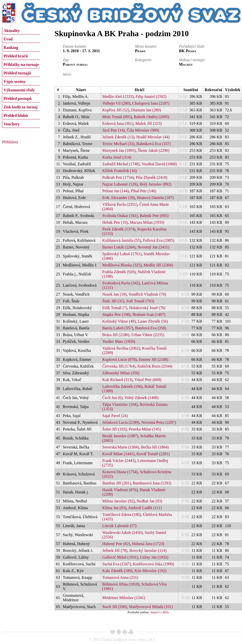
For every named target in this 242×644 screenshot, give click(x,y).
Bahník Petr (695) (154, 216)
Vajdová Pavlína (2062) (121, 348)
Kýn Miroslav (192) (150, 571)
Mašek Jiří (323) (148, 123)
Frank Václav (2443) (119, 461)
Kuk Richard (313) (117, 380)
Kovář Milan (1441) (118, 454)
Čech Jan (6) (112, 398)
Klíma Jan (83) (114, 508)
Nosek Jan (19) (114, 294)
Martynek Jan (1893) (119, 150)
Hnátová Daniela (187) (155, 198)
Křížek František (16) (119, 171)
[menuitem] (21, 31)
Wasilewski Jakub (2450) (122, 533)
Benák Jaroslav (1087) (120, 436)
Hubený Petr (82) (116, 544)
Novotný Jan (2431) (153, 247)
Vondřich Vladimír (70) (147, 294)
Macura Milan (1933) (147, 222)
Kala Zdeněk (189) (117, 571)
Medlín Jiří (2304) (158, 265)
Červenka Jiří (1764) (119, 366)
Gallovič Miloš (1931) (120, 557)
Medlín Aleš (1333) (118, 97)
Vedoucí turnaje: (192, 60)
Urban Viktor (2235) (148, 335)
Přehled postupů (17, 99)
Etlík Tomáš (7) (115, 308)
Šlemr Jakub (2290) (153, 150)
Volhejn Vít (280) (116, 103)
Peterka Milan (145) (145, 429)
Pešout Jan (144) (116, 191)
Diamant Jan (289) (146, 110)
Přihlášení (10, 142)
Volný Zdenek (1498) (142, 398)
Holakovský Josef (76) (147, 308)
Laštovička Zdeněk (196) (122, 386)
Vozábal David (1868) (159, 164)
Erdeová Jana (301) (118, 123)
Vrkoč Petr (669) (148, 380)
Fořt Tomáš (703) (140, 301)
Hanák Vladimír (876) (120, 490)
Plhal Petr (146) (144, 191)
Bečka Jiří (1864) (155, 447)
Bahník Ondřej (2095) (152, 117)
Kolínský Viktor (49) (119, 321)
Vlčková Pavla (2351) (120, 204)
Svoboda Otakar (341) (120, 216)
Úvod (8, 39)
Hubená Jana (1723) (148, 544)
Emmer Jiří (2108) (153, 359)
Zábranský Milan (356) (121, 373)
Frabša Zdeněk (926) (119, 272)
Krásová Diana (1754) (120, 472)
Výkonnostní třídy (19, 90)
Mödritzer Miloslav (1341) (124, 598)
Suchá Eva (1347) (117, 564)
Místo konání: (146, 46)
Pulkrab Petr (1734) (118, 177)
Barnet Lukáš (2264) (119, 247)
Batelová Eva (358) (151, 328)
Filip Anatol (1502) (151, 97)
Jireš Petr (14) (113, 130)
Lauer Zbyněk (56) (153, 321)
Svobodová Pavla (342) (121, 283)
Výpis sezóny (14, 82)
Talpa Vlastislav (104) (120, 404)
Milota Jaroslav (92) (118, 501)
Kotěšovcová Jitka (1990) (153, 564)
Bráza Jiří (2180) (116, 335)
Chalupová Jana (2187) (151, 103)
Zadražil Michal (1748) (121, 164)
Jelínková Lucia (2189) (121, 422)
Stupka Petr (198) (116, 315)
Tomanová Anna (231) (120, 577)
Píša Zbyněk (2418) (151, 177)
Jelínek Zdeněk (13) (118, 137)
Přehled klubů (16, 115)
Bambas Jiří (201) (117, 483)
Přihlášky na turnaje (21, 65)
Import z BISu (160, 612)
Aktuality (12, 31)
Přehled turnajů (17, 73)
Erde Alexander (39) (119, 198)
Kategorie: (144, 60)
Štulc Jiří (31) (113, 301)
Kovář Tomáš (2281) (153, 454)
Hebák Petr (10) (115, 222)
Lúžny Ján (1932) (154, 557)
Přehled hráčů (16, 56)
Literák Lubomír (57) (119, 526)
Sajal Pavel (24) (115, 416)
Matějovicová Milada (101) (151, 607)
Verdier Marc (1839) (119, 341)
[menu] (21, 77)
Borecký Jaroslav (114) (148, 550)
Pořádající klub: (192, 46)
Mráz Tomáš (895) (117, 117)
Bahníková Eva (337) (154, 144)
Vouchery (12, 124)
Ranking (11, 48)
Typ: (66, 60)
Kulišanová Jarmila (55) (122, 240)
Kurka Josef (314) (117, 157)
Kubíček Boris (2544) (155, 366)
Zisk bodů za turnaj (20, 107)
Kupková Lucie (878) (119, 359)
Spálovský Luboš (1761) (122, 254)
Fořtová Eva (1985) (159, 240)
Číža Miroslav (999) (143, 130)
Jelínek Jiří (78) (115, 550)
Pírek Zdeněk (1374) (119, 229)
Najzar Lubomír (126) (120, 184)
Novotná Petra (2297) (159, 422)
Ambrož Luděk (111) (145, 508)
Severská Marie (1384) (121, 447)
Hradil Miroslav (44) (153, 137)
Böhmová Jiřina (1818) (121, 584)
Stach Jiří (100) (115, 607)
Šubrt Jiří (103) (114, 429)
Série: (67, 74)
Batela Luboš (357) (118, 328)
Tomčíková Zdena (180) (121, 515)
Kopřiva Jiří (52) (116, 110)
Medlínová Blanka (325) (122, 265)
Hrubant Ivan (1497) (149, 315)
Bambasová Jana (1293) (152, 483)
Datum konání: (75, 46)
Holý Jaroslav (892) (155, 184)
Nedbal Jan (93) (149, 501)
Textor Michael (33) (118, 144)
